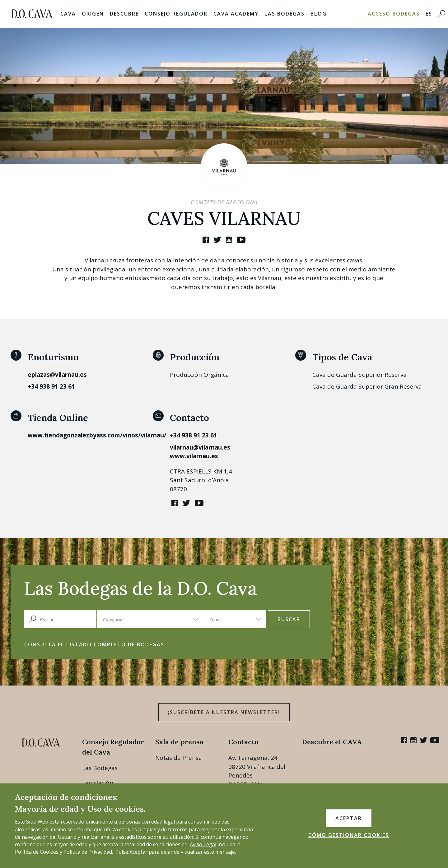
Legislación (98, 783)
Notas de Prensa (179, 758)
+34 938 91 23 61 (51, 386)
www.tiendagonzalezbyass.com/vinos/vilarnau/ (97, 435)
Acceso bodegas (394, 14)
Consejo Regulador (176, 14)
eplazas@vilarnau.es (57, 375)
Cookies (49, 852)
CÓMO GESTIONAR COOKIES (349, 835)
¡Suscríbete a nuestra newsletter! (224, 712)
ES (429, 14)
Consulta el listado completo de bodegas (94, 644)
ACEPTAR (349, 818)
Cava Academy (236, 14)
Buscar (289, 619)
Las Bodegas (285, 14)
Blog (319, 14)
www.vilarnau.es (194, 456)
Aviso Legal (203, 844)
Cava (68, 14)
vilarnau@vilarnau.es (200, 447)
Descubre (124, 14)
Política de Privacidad (88, 852)
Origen (93, 14)
